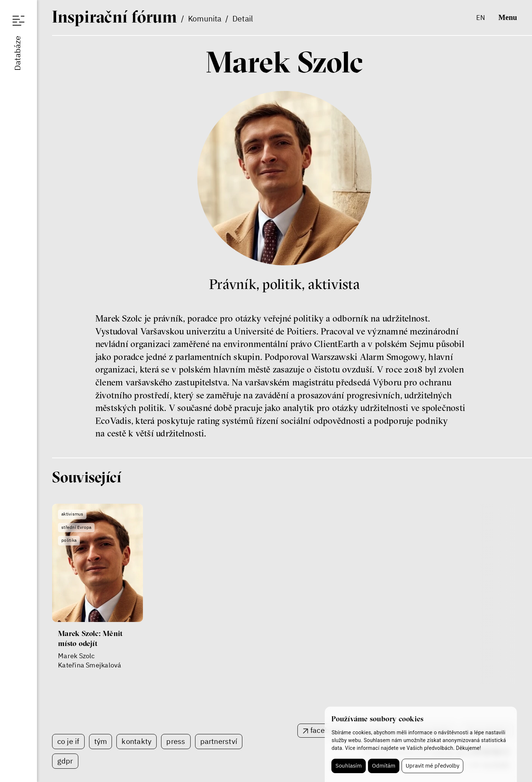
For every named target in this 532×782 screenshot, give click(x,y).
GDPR (65, 761)
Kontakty (137, 741)
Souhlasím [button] (349, 766)
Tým (101, 741)
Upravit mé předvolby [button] (432, 766)
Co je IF (68, 741)
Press (176, 741)
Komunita (205, 18)
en (481, 18)
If (115, 17)
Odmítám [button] (384, 766)
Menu (508, 17)
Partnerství (219, 741)
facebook (326, 730)
